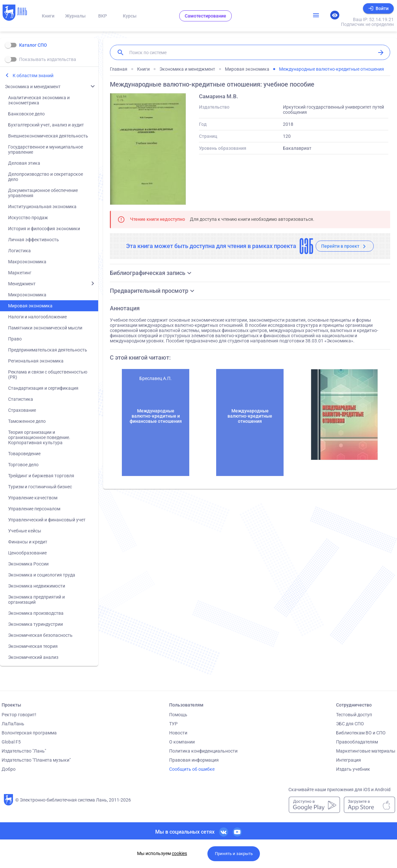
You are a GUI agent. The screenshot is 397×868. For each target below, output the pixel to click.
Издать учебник (353, 769)
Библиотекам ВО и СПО (361, 733)
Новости (178, 733)
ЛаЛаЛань (13, 724)
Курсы (130, 16)
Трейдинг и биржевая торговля (41, 476)
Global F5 (11, 742)
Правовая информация (194, 760)
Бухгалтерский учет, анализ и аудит (46, 125)
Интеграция (349, 760)
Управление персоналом (34, 509)
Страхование (22, 410)
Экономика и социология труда (42, 575)
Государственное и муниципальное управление (46, 149)
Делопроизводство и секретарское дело (46, 177)
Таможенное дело (27, 421)
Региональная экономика (36, 361)
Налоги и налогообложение (37, 317)
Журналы (75, 16)
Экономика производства (36, 613)
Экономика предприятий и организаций (36, 600)
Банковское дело (26, 114)
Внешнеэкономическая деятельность (48, 136)
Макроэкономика (27, 262)
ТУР (173, 724)
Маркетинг (20, 273)
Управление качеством (33, 498)
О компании (182, 742)
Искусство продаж (28, 218)
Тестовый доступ (354, 715)
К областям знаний (33, 76)
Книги (48, 16)
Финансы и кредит (28, 542)
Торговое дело (23, 465)
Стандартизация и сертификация (43, 388)
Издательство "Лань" (24, 751)
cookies (179, 853)
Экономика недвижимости (37, 586)
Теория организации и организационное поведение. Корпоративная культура (39, 437)
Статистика (21, 399)
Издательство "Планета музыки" (36, 760)
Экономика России (28, 564)
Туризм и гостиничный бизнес (40, 487)
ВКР (103, 16)
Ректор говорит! (19, 715)
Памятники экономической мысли (45, 328)
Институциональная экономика (42, 207)
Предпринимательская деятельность (48, 350)
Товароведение (24, 454)
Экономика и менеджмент (33, 87)
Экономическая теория (33, 646)
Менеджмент (22, 284)
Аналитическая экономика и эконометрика (39, 100)
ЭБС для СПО (350, 724)
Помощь (178, 715)
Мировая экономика (30, 306)
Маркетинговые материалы (366, 751)
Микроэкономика (27, 295)
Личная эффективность (34, 240)
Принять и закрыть (234, 854)
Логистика (19, 251)
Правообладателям (357, 742)
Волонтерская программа (29, 733)
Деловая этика (24, 163)
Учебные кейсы (25, 531)
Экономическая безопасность (40, 635)
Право (15, 339)
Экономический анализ (33, 657)
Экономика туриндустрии (35, 624)
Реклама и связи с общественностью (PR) (48, 375)
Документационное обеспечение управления (43, 193)
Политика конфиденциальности (203, 751)
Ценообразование (27, 553)
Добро (9, 769)
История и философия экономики (44, 229)
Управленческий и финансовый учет (47, 520)
